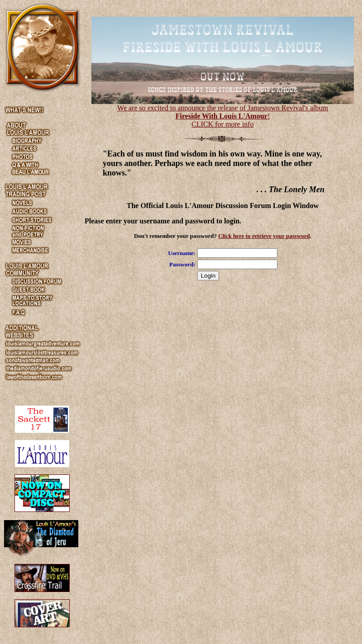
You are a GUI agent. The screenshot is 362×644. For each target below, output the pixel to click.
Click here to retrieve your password (264, 236)
